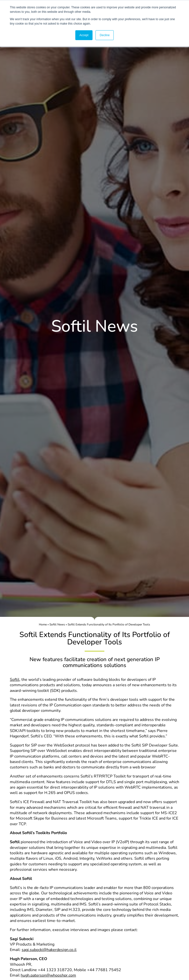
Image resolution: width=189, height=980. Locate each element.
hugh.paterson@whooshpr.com (48, 975)
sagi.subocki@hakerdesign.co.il (49, 950)
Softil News (57, 624)
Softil (15, 680)
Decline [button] (105, 35)
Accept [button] (84, 35)
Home (43, 624)
